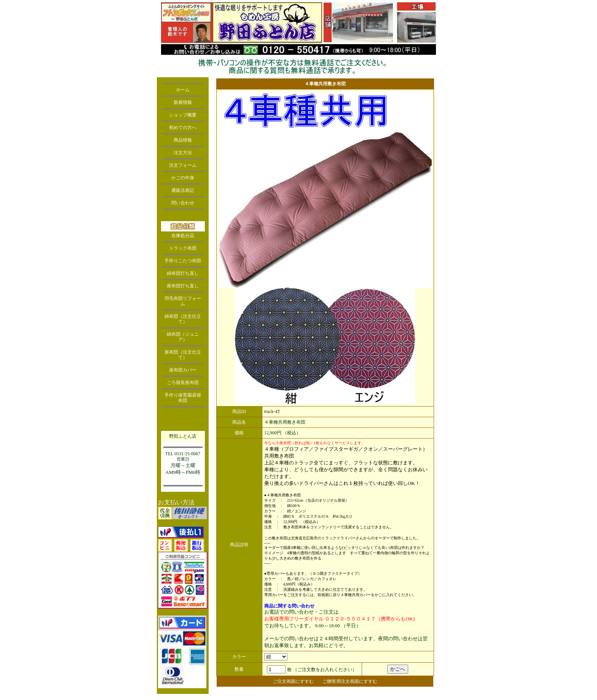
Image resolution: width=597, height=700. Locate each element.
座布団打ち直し (183, 286)
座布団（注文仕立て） (183, 355)
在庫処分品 (183, 236)
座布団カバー (183, 370)
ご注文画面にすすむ (293, 681)
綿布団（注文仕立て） (183, 319)
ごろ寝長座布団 (183, 383)
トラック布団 (183, 248)
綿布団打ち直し (183, 273)
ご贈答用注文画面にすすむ (350, 681)
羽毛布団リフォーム (183, 301)
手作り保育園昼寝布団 (183, 398)
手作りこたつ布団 (183, 261)
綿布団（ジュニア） (183, 337)
